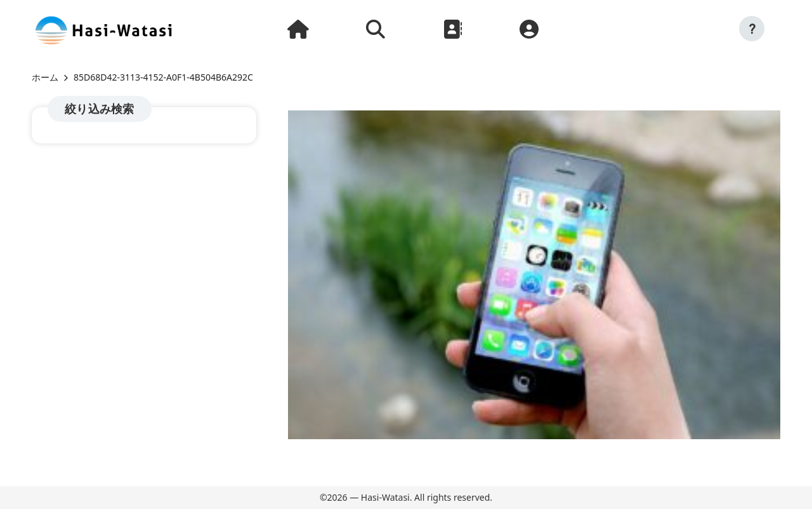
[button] (752, 29)
